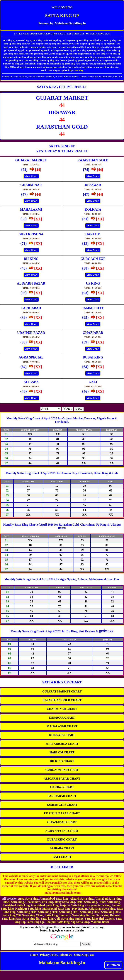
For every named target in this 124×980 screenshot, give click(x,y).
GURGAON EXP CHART (62, 770)
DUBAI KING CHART (62, 839)
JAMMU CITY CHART (62, 805)
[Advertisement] (62, 974)
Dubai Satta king (109, 902)
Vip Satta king (80, 922)
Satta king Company (58, 915)
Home (34, 955)
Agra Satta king (28, 899)
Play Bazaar (79, 909)
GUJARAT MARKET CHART (62, 691)
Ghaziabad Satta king (45, 905)
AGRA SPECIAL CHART (62, 831)
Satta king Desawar (108, 915)
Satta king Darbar (83, 915)
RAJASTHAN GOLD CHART (62, 700)
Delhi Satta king (87, 902)
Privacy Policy (49, 955)
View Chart (31, 176)
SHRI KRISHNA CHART (62, 744)
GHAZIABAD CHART (62, 822)
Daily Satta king (65, 902)
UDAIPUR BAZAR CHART (62, 813)
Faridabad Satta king (16, 905)
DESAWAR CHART (62, 718)
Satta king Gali (50, 919)
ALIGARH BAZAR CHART (62, 779)
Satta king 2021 (69, 912)
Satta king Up (35, 922)
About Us (66, 955)
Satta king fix (31, 919)
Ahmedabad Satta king (54, 899)
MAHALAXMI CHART (62, 726)
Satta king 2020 (48, 912)
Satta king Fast (11, 919)
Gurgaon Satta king (98, 905)
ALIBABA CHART (62, 848)
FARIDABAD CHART (62, 796)
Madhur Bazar (100, 922)
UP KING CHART (62, 787)
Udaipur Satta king (58, 922)
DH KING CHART (62, 761)
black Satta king (14, 902)
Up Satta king (76, 70)
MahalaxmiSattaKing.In (62, 963)
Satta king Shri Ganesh (100, 919)
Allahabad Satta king (108, 899)
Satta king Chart (33, 915)
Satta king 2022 (90, 912)
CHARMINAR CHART (62, 709)
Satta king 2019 (27, 912)
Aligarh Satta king (81, 899)
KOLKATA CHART (62, 735)
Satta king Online (72, 919)
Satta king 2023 (111, 912)
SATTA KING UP (62, 16)
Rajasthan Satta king (102, 909)
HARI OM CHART (62, 752)
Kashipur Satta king (28, 909)
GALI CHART (62, 857)
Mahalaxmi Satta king (56, 909)
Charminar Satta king (39, 902)
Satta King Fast (84, 955)
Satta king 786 (12, 915)
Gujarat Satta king (72, 905)
